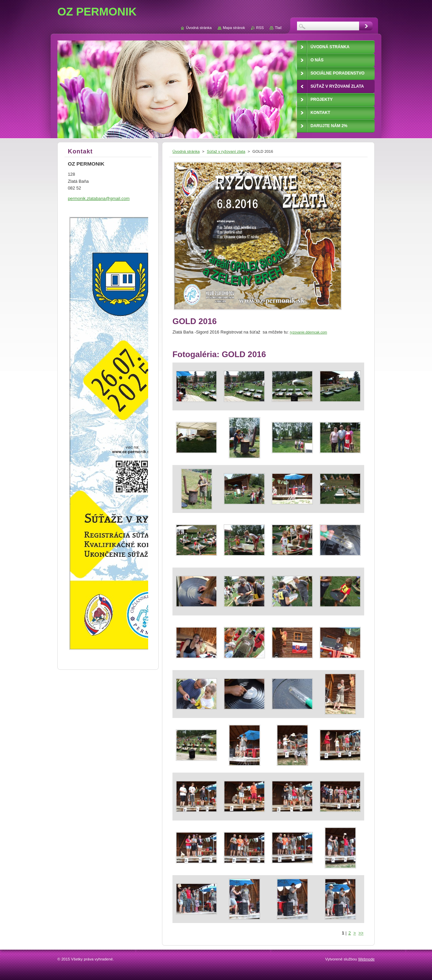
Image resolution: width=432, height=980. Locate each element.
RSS (260, 28)
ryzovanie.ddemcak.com (308, 332)
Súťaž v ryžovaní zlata (226, 151)
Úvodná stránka (186, 151)
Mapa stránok (234, 28)
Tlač (278, 28)
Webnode (366, 959)
